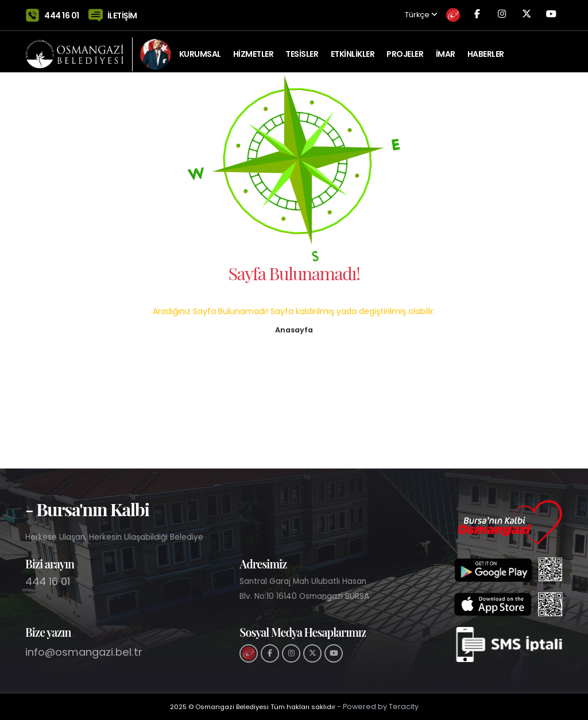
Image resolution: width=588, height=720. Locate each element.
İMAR (446, 49)
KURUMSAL (200, 49)
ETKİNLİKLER (353, 49)
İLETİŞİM (122, 13)
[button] (294, 329)
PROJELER (405, 49)
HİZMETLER (254, 49)
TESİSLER (302, 49)
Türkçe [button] (392, 13)
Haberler (486, 49)
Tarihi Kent (202, 95)
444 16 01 (62, 13)
